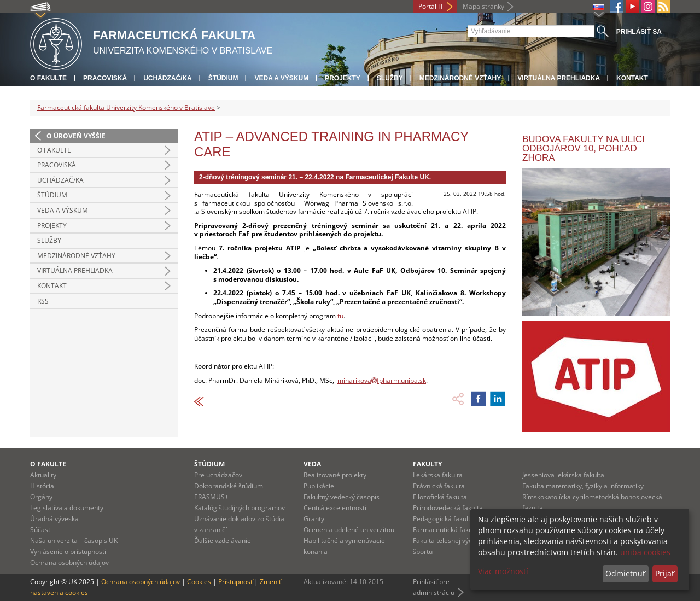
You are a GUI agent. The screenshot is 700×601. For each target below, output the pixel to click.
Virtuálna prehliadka (559, 78)
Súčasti (41, 530)
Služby (390, 78)
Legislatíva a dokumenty (67, 508)
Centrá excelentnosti (335, 508)
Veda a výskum (281, 78)
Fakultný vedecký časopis (342, 497)
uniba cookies (645, 552)
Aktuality (43, 475)
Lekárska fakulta (438, 475)
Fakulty (427, 464)
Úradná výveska (54, 519)
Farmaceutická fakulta (447, 530)
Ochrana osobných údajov (69, 562)
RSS (43, 301)
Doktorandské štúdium (229, 486)
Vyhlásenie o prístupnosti (68, 552)
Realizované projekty (335, 475)
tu (340, 316)
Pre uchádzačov (218, 475)
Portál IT (431, 6)
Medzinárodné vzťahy (460, 78)
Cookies (199, 582)
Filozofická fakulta (440, 497)
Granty (314, 519)
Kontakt (632, 78)
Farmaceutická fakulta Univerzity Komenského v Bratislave (126, 107)
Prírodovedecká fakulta (448, 508)
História (42, 486)
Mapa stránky (483, 6)
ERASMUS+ (211, 497)
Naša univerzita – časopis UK (74, 541)
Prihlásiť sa (639, 32)
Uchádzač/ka (168, 78)
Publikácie (319, 486)
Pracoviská (105, 78)
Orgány (41, 497)
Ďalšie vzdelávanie (223, 541)
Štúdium (223, 78)
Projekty (343, 78)
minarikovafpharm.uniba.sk (382, 380)
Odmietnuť (625, 573)
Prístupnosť (235, 582)
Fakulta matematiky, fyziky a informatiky (583, 486)
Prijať (665, 573)
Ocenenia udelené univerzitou (349, 530)
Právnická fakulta (439, 486)
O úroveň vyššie (76, 136)
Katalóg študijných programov (240, 508)
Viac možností (503, 571)
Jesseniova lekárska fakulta (563, 475)
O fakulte (48, 78)
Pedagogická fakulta (444, 519)
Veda (312, 464)
